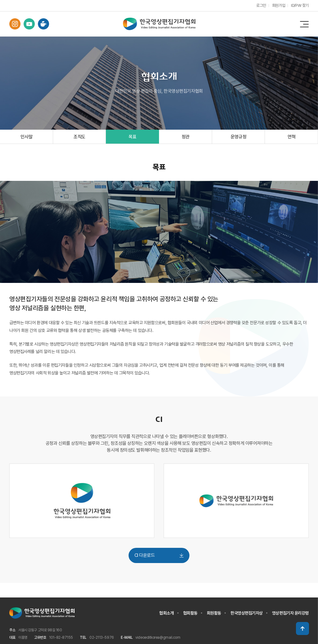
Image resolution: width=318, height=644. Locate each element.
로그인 (261, 5)
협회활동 (190, 613)
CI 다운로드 (159, 556)
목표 (132, 137)
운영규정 (239, 137)
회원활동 (214, 613)
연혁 (291, 137)
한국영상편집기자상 (247, 613)
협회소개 (166, 613)
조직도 (79, 137)
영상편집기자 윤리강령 (290, 613)
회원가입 (278, 5)
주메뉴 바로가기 (0, 0)
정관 (186, 137)
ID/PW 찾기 (300, 5)
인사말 (26, 137)
